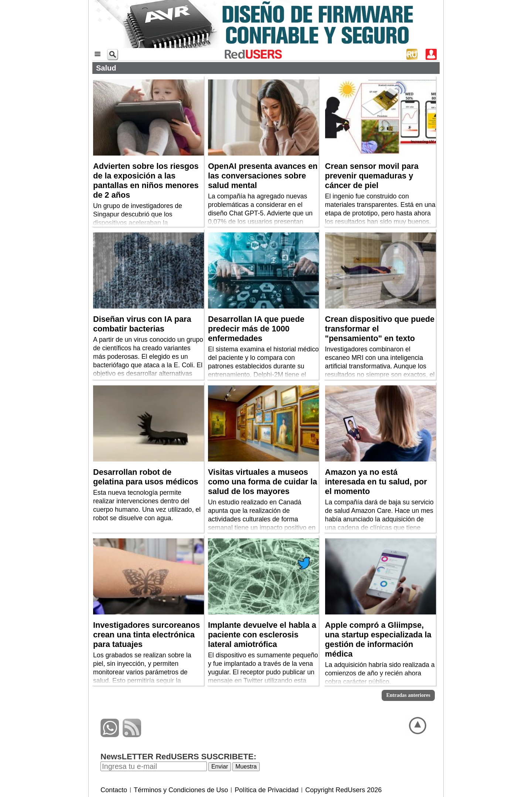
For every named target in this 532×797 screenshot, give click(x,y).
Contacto (114, 790)
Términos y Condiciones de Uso (181, 790)
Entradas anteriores (408, 695)
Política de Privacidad (267, 790)
